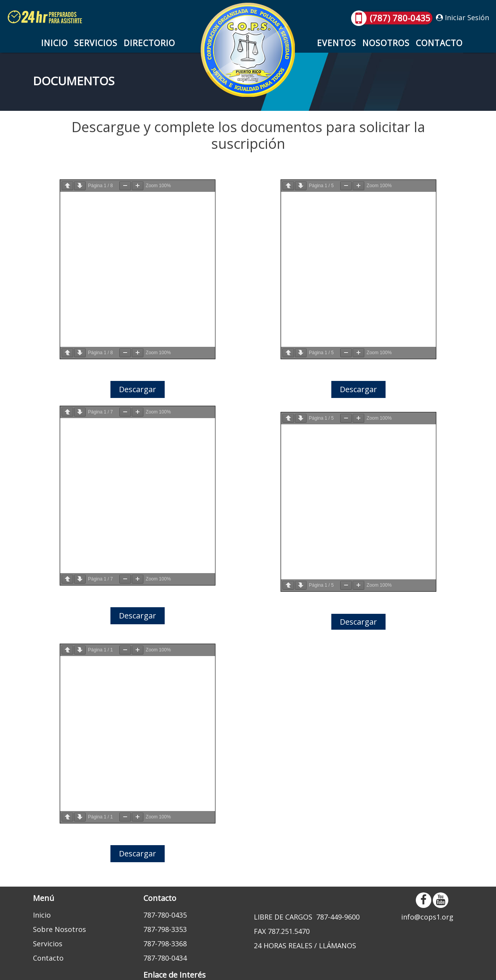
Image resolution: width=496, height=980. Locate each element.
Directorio (149, 43)
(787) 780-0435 (392, 18)
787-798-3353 (165, 929)
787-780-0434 (165, 958)
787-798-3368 (165, 944)
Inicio (54, 43)
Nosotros (386, 43)
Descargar (138, 389)
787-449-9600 (338, 917)
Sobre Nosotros (59, 929)
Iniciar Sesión (462, 17)
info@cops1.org (427, 917)
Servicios (96, 43)
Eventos (337, 43)
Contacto (439, 43)
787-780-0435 (165, 915)
